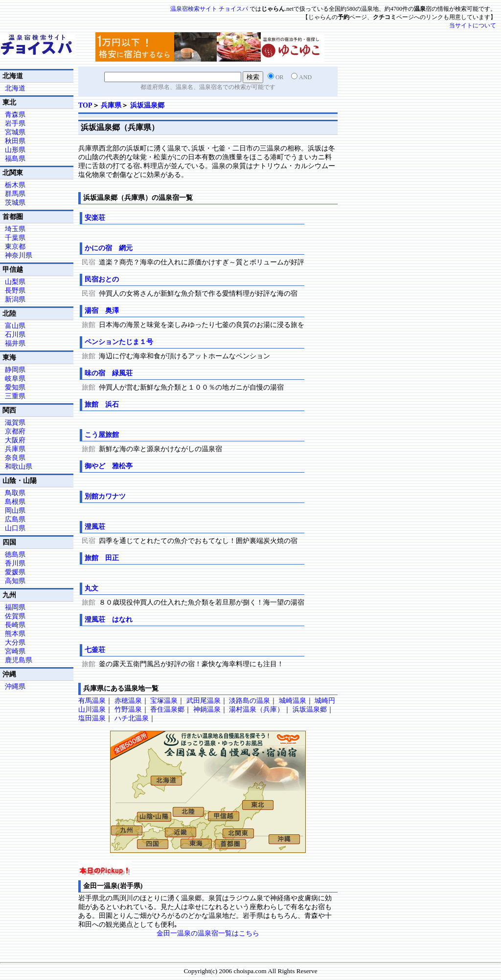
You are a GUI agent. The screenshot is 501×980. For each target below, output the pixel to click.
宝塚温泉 (164, 701)
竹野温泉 (128, 709)
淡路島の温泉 (250, 701)
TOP (85, 105)
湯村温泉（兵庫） (256, 709)
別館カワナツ (105, 496)
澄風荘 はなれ (109, 620)
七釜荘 (95, 650)
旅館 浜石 (102, 404)
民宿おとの (102, 279)
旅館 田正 (102, 558)
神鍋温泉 (207, 709)
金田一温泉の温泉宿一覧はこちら (208, 933)
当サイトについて (473, 25)
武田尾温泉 (204, 701)
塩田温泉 (92, 718)
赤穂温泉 (128, 701)
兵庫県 (111, 105)
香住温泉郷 (167, 709)
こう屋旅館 (102, 435)
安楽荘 (95, 218)
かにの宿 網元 (109, 248)
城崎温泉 (293, 701)
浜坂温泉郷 (147, 105)
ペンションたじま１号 (119, 342)
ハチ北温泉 (132, 718)
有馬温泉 (92, 701)
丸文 (91, 588)
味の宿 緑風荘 (109, 373)
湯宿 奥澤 (102, 311)
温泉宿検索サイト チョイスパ (209, 9)
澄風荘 (95, 527)
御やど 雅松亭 (109, 466)
